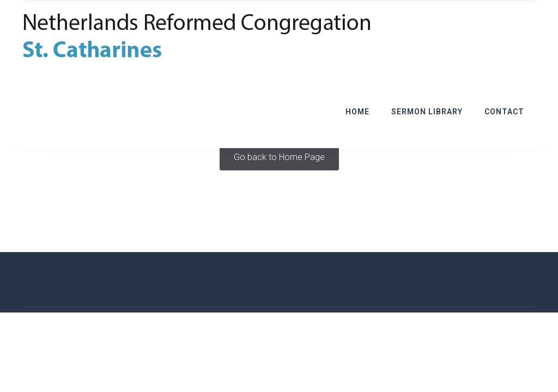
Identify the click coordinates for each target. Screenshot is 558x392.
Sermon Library (427, 112)
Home (357, 112)
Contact (504, 112)
